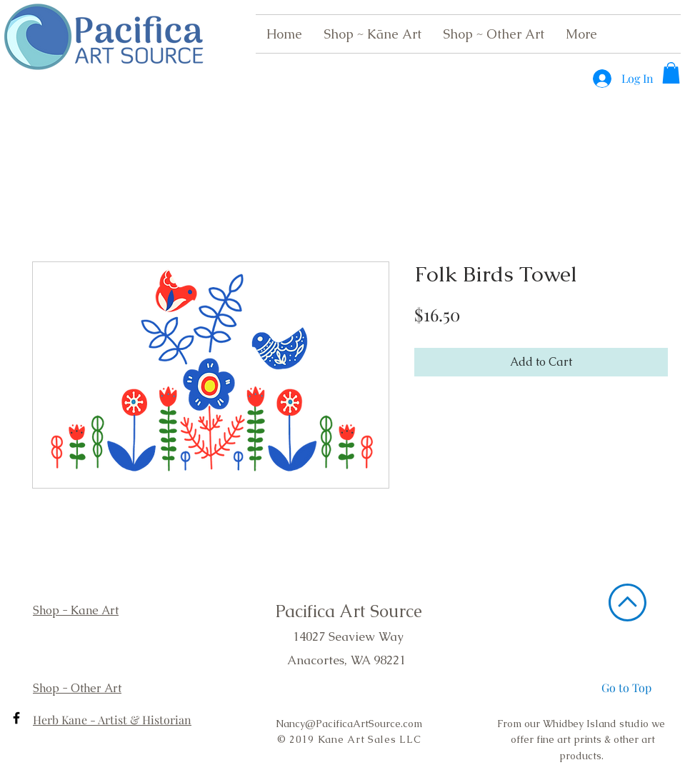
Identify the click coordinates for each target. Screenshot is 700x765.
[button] (671, 73)
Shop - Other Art (77, 688)
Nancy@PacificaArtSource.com (349, 724)
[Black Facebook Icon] (16, 718)
